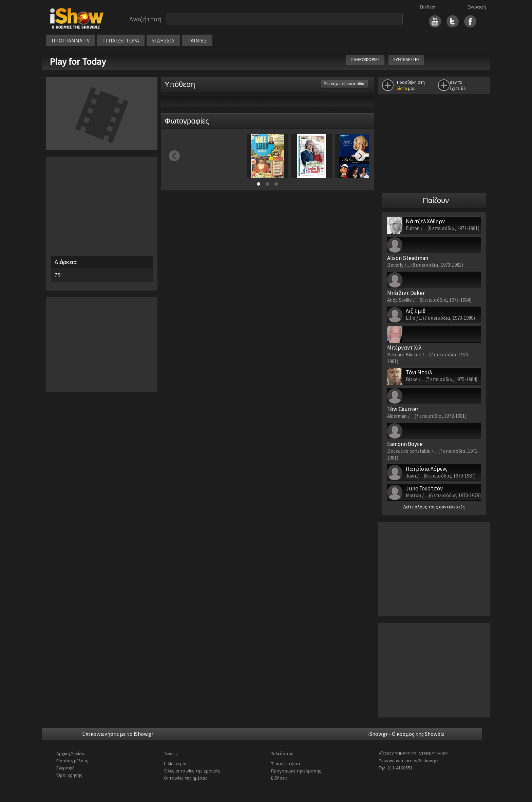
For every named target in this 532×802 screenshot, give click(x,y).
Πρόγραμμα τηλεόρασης (296, 771)
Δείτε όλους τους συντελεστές (434, 507)
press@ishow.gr (422, 761)
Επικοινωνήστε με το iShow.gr (118, 734)
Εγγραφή (477, 7)
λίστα (402, 88)
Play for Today (79, 61)
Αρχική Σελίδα (71, 753)
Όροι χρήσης (69, 775)
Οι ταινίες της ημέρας (186, 778)
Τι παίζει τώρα (286, 764)
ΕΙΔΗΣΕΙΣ (163, 40)
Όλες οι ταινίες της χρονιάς (192, 771)
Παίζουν (436, 200)
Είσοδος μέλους (72, 761)
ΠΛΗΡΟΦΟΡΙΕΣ (365, 60)
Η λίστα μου (176, 764)
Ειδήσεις (279, 778)
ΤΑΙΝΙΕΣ (197, 40)
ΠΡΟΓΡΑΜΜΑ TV (71, 40)
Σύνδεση (428, 7)
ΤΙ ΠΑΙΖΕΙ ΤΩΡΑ (121, 40)
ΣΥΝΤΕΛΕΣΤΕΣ (406, 60)
